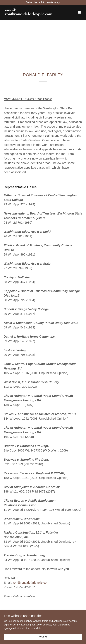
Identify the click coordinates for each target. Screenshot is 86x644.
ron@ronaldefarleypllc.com (31, 583)
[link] (31, 15)
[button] (79, 12)
